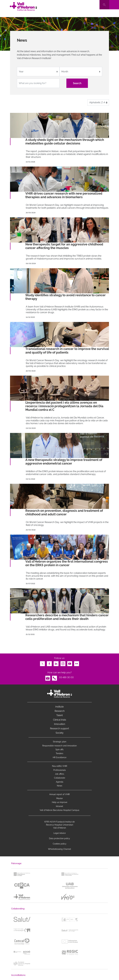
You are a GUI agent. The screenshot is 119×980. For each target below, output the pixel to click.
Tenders (60, 753)
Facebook (49, 663)
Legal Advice (60, 833)
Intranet (60, 806)
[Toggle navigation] (114, 5)
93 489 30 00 (66, 677)
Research (60, 711)
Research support (60, 729)
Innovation (60, 724)
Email (48, 677)
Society (60, 733)
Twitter (42, 663)
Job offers (60, 774)
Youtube (70, 663)
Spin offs (60, 750)
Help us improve (60, 802)
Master (60, 798)
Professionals (60, 770)
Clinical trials (60, 720)
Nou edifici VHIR (60, 766)
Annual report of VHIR (60, 794)
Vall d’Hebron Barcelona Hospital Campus (60, 810)
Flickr (77, 663)
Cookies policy (60, 844)
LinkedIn (56, 663)
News (60, 786)
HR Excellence (60, 757)
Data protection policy (60, 838)
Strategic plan (60, 742)
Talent (60, 715)
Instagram (63, 663)
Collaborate (60, 778)
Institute (60, 707)
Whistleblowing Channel (60, 849)
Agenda (60, 782)
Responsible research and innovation (60, 746)
